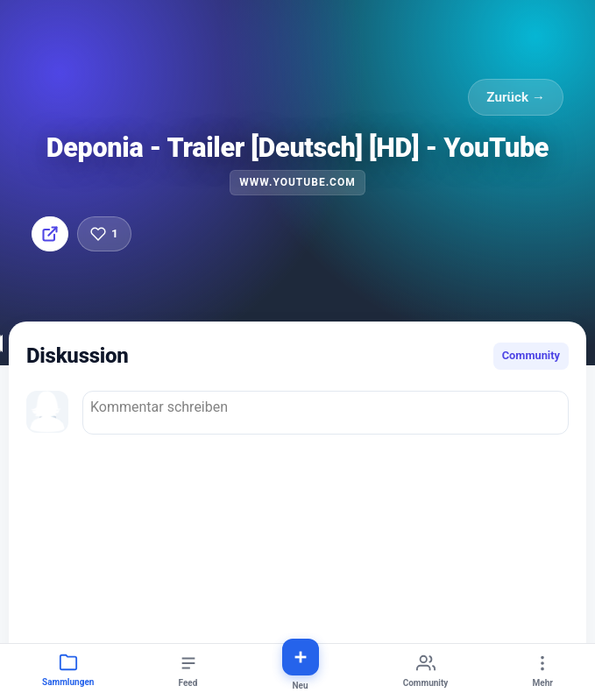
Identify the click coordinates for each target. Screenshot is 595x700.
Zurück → (516, 97)
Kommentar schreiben (326, 413)
